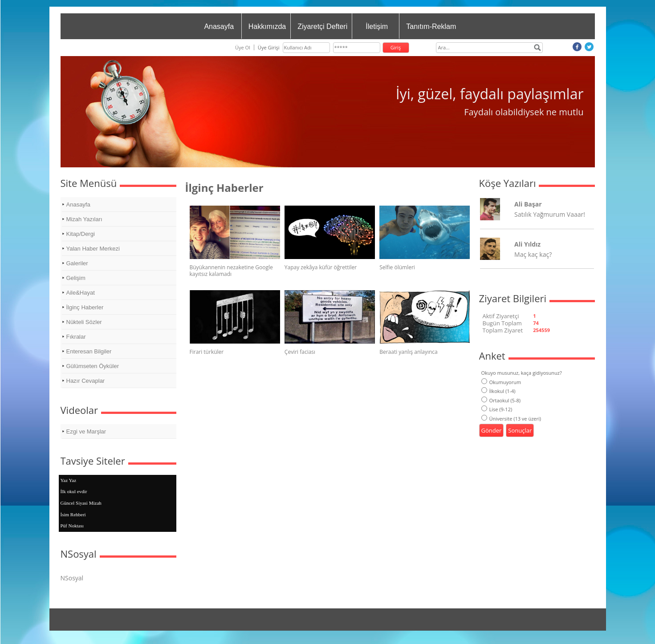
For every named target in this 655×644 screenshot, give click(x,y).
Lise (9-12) (497, 409)
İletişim (377, 26)
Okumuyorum (501, 382)
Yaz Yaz (69, 480)
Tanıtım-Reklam (431, 26)
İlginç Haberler (85, 307)
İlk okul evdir (74, 491)
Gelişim (76, 278)
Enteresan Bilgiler (89, 351)
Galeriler (77, 263)
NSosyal (72, 578)
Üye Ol (243, 47)
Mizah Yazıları (84, 219)
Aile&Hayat (81, 293)
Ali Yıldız (527, 244)
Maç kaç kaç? (533, 254)
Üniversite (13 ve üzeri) (511, 419)
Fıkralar (76, 337)
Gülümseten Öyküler (93, 366)
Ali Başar (528, 204)
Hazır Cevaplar (86, 381)
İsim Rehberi (73, 514)
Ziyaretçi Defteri (322, 26)
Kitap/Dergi (81, 234)
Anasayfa (219, 26)
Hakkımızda (267, 26)
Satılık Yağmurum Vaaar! (550, 214)
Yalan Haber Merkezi (93, 249)
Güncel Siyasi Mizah (81, 503)
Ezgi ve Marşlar (86, 431)
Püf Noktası (72, 526)
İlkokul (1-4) (498, 391)
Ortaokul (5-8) (501, 400)
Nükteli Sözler (84, 322)
